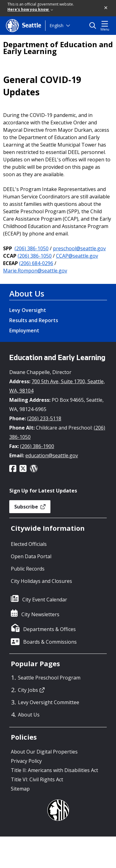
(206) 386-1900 (37, 446)
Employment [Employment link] (24, 330)
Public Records (28, 569)
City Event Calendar (45, 600)
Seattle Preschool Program (49, 678)
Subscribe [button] (30, 507)
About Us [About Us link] (27, 293)
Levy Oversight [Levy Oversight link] (28, 310)
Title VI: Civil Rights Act (37, 779)
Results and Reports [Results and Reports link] (34, 320)
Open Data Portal (31, 556)
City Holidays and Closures (41, 581)
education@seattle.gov (52, 455)
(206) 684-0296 (36, 263)
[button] (106, 8)
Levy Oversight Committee (49, 702)
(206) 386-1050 (32, 248)
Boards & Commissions (50, 642)
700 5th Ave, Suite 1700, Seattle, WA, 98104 (57, 386)
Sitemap (20, 789)
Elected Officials (29, 544)
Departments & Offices (49, 629)
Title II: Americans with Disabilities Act (54, 770)
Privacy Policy (26, 761)
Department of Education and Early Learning (58, 48)
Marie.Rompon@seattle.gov (35, 271)
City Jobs (31, 690)
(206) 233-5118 (44, 418)
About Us (29, 715)
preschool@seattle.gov (79, 248)
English (56, 25)
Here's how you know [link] (30, 9)
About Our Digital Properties (44, 752)
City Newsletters (40, 614)
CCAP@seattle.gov (77, 256)
